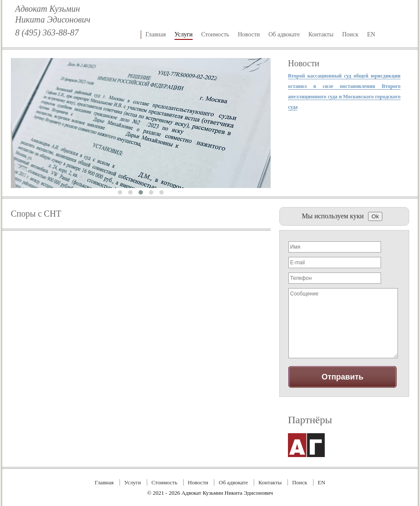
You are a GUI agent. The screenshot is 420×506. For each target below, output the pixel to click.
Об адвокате (284, 34)
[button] (120, 192)
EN (371, 34)
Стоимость (215, 34)
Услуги (184, 34)
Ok (375, 216)
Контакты (321, 34)
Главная (156, 34)
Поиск (350, 34)
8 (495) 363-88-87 (47, 32)
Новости (249, 34)
